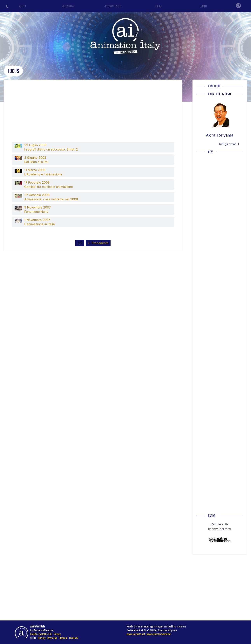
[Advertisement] (93, 113)
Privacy (57, 634)
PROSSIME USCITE (113, 6)
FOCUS (158, 6)
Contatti (43, 634)
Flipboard (63, 638)
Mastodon (52, 638)
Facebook (74, 638)
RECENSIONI (68, 6)
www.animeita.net (136, 634)
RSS (50, 634)
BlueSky (42, 638)
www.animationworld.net (159, 634)
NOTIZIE (23, 6)
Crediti (34, 634)
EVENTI (203, 6)
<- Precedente (98, 243)
